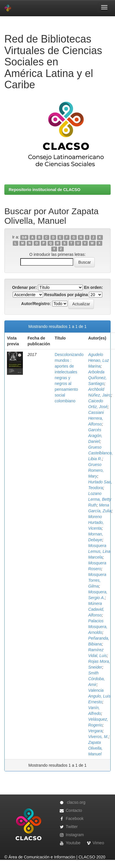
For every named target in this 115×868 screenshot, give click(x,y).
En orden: (93, 287)
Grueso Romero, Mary (96, 470)
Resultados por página (66, 295)
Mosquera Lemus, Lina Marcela (99, 551)
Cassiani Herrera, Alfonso (96, 418)
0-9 (24, 237)
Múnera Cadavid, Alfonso (96, 609)
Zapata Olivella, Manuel (95, 748)
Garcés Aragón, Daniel (95, 436)
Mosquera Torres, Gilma (97, 580)
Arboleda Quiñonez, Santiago (97, 378)
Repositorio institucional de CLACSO (44, 190)
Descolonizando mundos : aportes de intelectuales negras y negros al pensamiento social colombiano (69, 378)
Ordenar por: (25, 287)
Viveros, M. (98, 737)
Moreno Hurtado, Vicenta (96, 522)
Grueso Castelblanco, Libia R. (100, 453)
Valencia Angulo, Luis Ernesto (99, 696)
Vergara (95, 731)
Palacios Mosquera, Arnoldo (98, 627)
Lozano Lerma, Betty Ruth (100, 499)
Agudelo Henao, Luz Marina (98, 360)
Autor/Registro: (36, 304)
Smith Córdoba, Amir (96, 679)
